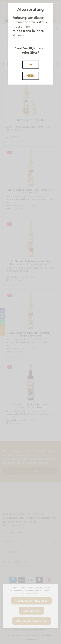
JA (30, 64)
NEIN (30, 76)
